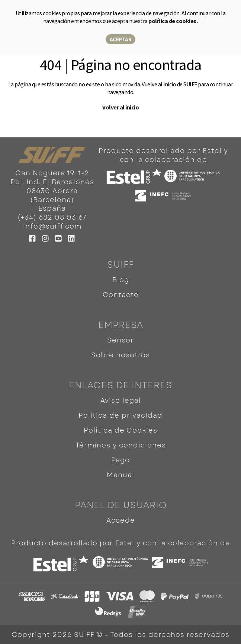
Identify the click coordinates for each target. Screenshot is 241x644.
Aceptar (121, 39)
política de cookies (173, 21)
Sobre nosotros (120, 355)
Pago (120, 460)
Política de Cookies (120, 430)
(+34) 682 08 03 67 (52, 217)
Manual (120, 475)
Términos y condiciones (121, 445)
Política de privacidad (120, 415)
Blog (121, 280)
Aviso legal (121, 401)
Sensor (120, 340)
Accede (121, 520)
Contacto (121, 295)
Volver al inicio (120, 107)
